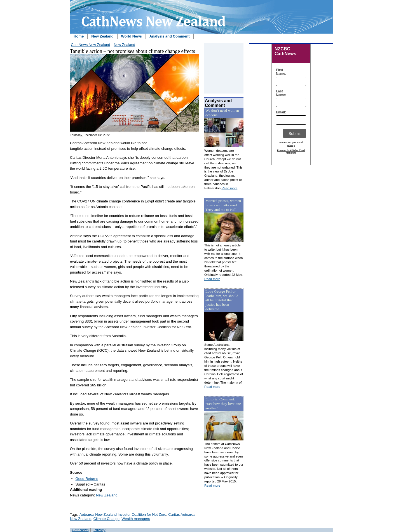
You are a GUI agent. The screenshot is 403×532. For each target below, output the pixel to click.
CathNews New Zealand (90, 45)
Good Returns (87, 479)
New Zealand (102, 36)
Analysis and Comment (170, 36)
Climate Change (106, 519)
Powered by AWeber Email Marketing (291, 152)
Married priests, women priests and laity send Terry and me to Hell (223, 205)
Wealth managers (136, 519)
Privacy (99, 530)
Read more (229, 188)
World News (132, 36)
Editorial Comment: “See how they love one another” (223, 404)
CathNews (80, 530)
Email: (280, 112)
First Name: (280, 72)
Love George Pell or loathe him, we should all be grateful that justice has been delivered (222, 300)
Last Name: (280, 93)
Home (79, 36)
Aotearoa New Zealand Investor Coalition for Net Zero (123, 514)
